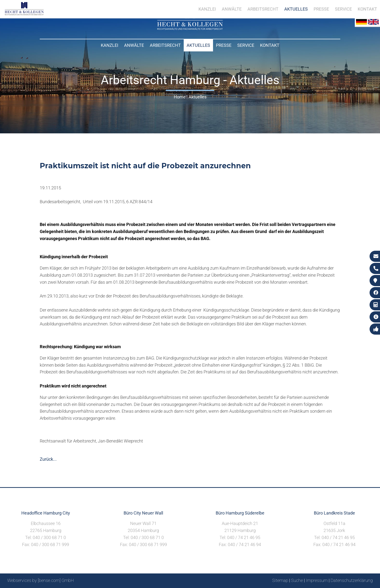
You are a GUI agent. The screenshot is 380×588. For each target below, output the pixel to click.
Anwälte (134, 45)
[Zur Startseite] (190, 28)
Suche (297, 580)
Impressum (317, 580)
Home (180, 97)
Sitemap (280, 580)
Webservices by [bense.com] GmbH (41, 580)
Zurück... (48, 459)
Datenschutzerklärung (352, 580)
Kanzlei (110, 45)
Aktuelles (198, 45)
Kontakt (270, 45)
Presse (224, 45)
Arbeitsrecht (165, 45)
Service (246, 45)
